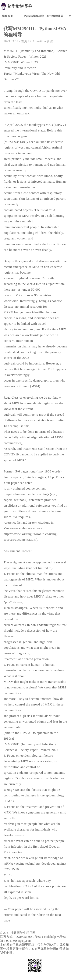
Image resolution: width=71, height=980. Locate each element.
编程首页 (7, 16)
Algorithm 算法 (43, 41)
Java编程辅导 (55, 16)
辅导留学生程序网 (23, 933)
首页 (24, 41)
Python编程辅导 (34, 16)
